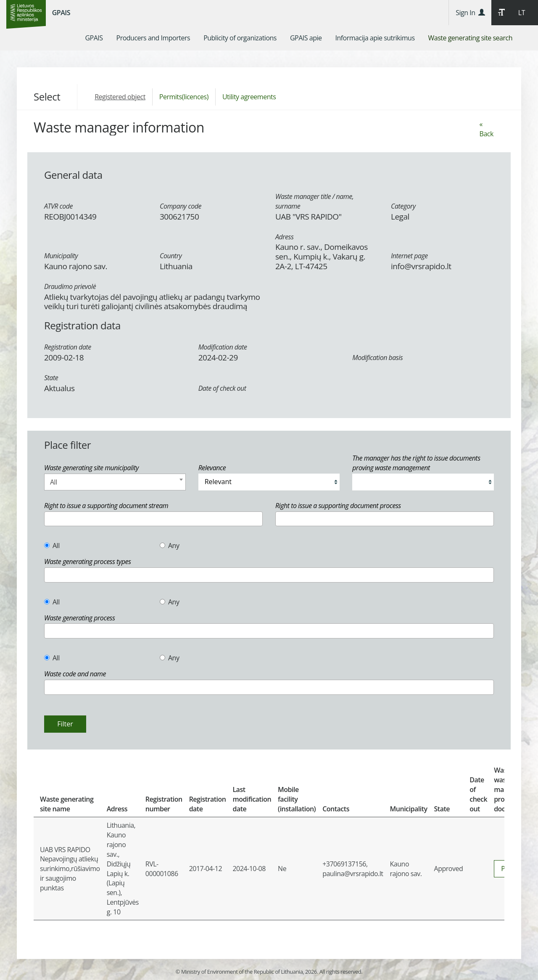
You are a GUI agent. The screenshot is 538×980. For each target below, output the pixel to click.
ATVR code (58, 206)
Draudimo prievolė (70, 286)
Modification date (223, 347)
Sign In (470, 13)
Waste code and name (75, 674)
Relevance (212, 468)
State (51, 378)
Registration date (68, 347)
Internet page (409, 256)
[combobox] (115, 482)
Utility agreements (249, 97)
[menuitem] (94, 38)
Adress (284, 237)
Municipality (61, 256)
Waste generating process (79, 618)
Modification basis (377, 358)
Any (169, 546)
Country (171, 256)
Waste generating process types (87, 562)
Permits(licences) (184, 97)
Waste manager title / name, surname (314, 201)
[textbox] (49, 519)
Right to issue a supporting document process (338, 506)
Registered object (120, 97)
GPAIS (61, 13)
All (52, 546)
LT (522, 13)
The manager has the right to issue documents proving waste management (416, 463)
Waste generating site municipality (91, 468)
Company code (181, 206)
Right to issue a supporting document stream (106, 506)
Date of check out (222, 388)
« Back (487, 129)
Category (403, 206)
